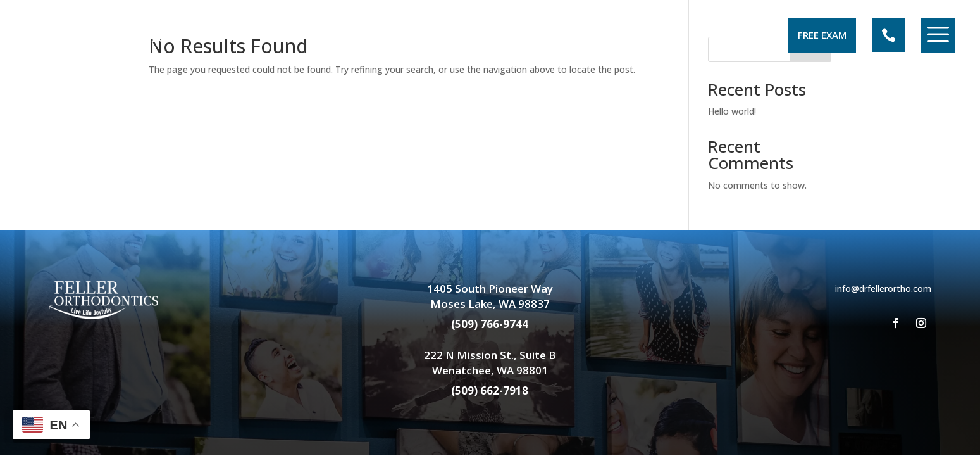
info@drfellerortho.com (883, 288)
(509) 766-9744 (490, 324)
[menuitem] (102, 35)
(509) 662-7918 (490, 390)
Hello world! (732, 111)
